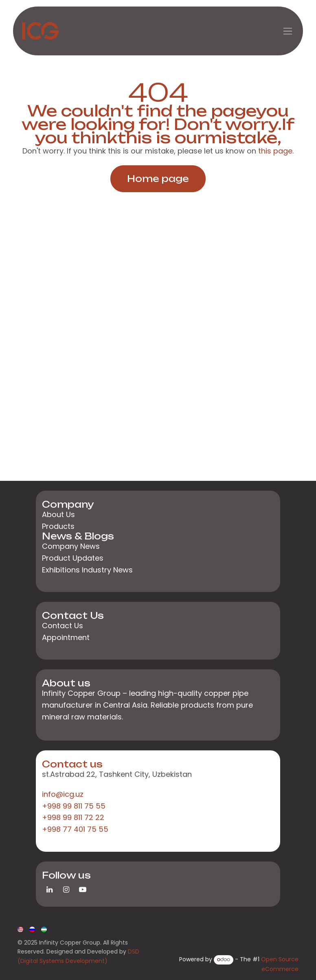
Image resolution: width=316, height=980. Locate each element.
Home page (158, 179)
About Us (58, 514)
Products (58, 526)
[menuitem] (21, 929)
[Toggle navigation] (288, 31)
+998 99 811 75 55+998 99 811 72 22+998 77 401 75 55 (75, 818)
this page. (276, 151)
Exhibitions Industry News (87, 570)
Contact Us (63, 626)
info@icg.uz (63, 794)
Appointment (66, 637)
